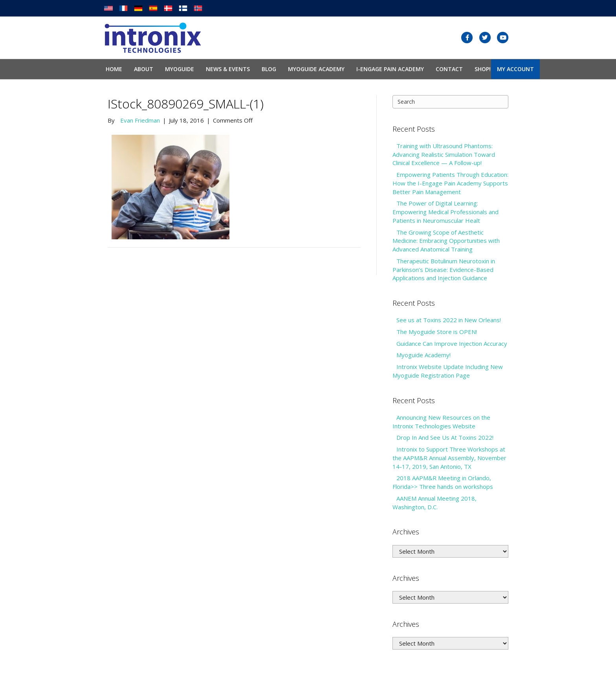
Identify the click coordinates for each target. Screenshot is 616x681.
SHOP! (483, 69)
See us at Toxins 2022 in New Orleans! (449, 320)
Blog (269, 69)
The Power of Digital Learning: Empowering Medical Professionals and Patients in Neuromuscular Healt (445, 212)
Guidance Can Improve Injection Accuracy (452, 343)
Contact (449, 69)
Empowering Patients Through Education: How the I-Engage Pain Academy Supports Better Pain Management (450, 183)
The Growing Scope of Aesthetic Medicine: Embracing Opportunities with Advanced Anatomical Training (446, 241)
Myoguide (180, 69)
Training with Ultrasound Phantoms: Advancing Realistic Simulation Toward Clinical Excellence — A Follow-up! (444, 154)
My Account (515, 69)
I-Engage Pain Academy (390, 69)
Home (114, 69)
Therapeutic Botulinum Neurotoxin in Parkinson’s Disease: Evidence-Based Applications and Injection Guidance (444, 270)
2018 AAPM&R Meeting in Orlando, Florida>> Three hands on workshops (443, 482)
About (144, 69)
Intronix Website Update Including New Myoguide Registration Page (448, 371)
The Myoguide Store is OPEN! (437, 332)
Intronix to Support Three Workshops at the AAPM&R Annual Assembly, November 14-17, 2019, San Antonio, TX (449, 458)
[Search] (450, 102)
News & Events (228, 69)
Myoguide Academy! (423, 355)
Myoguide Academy (316, 69)
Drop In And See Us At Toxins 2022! (445, 437)
